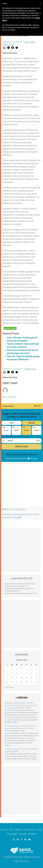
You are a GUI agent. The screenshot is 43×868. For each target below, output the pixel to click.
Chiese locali (8, 45)
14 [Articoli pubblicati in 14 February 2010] (36, 673)
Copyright (23, 834)
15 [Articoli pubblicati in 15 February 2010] (7, 678)
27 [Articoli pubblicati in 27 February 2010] (31, 682)
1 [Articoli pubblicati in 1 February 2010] (7, 669)
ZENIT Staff (30, 42)
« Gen (7, 687)
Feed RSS (23, 698)
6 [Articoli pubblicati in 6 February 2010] (31, 669)
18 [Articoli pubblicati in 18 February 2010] (22, 678)
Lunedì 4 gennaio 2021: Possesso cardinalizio (21, 749)
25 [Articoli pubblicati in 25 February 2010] (22, 682)
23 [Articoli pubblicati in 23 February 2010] (12, 682)
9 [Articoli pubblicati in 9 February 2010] (12, 673)
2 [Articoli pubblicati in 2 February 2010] (12, 669)
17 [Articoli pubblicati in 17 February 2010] (17, 678)
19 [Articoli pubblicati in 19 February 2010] (26, 678)
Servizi (39, 830)
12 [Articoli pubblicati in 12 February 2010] (26, 673)
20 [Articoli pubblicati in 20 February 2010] (31, 678)
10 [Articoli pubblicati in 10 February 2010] (17, 673)
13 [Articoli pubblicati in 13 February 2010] (31, 673)
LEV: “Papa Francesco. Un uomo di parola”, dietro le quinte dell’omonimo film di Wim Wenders (20, 728)
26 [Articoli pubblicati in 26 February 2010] (26, 682)
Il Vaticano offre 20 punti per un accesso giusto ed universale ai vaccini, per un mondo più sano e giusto (21, 705)
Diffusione (19, 830)
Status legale (12, 834)
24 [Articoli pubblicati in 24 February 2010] (17, 682)
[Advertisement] (21, 491)
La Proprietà (29, 830)
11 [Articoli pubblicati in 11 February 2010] (22, 673)
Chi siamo (5, 830)
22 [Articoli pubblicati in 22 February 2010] (7, 682)
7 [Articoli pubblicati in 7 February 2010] (36, 669)
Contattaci (32, 834)
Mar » (11, 687)
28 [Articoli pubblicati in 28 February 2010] (36, 682)
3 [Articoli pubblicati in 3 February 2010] (17, 669)
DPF (12, 830)
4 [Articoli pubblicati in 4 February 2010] (22, 669)
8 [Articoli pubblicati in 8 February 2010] (7, 673)
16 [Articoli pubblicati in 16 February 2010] (12, 678)
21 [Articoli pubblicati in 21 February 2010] (36, 678)
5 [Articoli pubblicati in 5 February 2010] (26, 669)
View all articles (9, 397)
